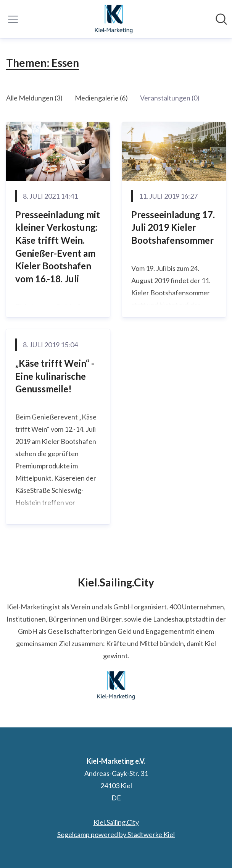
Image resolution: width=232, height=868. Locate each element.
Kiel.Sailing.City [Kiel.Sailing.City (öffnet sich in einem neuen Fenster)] (116, 822)
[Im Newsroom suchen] (221, 19)
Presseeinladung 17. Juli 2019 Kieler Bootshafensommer (173, 227)
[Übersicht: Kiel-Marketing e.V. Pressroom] (114, 19)
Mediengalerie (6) (101, 98)
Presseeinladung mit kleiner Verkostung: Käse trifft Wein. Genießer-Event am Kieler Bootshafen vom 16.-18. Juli (58, 247)
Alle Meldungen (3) (34, 98)
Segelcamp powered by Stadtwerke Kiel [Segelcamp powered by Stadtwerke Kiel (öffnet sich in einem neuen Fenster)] (116, 834)
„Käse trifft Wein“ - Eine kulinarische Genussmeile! (55, 376)
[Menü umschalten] (13, 19)
